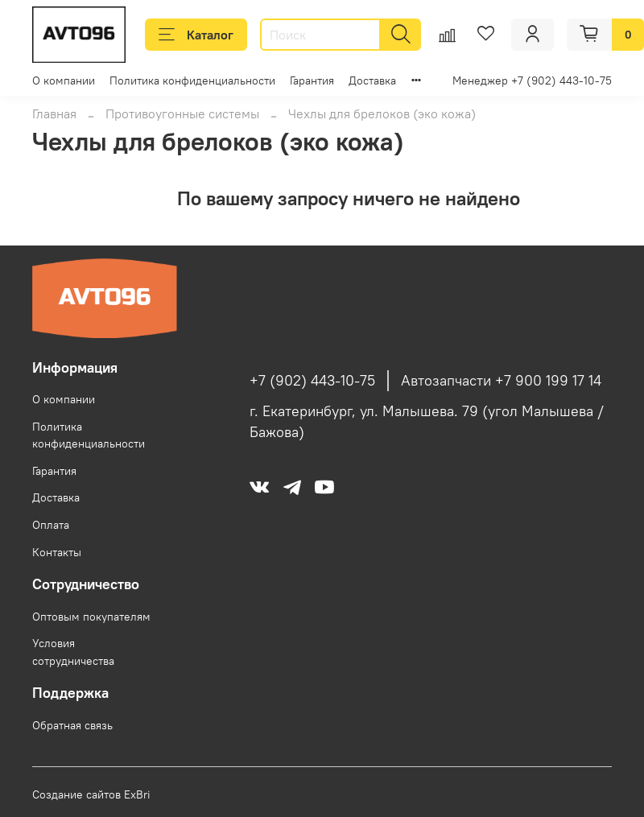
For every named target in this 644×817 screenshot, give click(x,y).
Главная (54, 113)
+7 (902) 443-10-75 (312, 381)
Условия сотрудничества (73, 652)
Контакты (57, 552)
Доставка (372, 80)
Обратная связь (72, 725)
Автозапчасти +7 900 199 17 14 (501, 381)
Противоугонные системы (182, 113)
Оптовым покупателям (91, 617)
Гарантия (312, 80)
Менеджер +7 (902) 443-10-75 (532, 80)
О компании (64, 80)
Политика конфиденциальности (192, 80)
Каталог (196, 35)
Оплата (51, 525)
